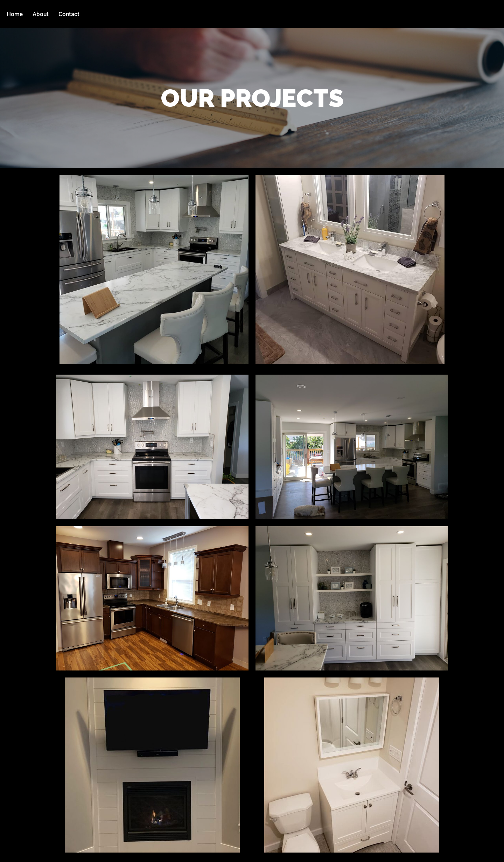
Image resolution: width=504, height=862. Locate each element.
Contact (69, 14)
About (41, 14)
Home (15, 14)
